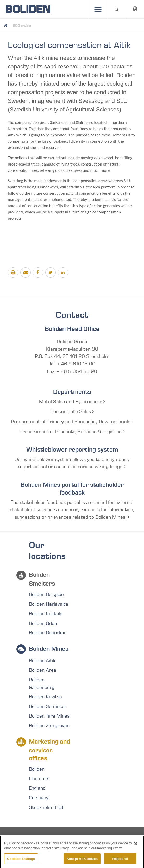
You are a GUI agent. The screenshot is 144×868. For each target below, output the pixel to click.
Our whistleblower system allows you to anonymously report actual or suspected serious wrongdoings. (72, 463)
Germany (39, 798)
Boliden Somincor (48, 706)
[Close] (136, 848)
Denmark (39, 778)
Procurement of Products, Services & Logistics (72, 432)
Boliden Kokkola (46, 614)
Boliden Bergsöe (46, 594)
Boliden (37, 769)
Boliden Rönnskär (48, 633)
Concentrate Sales (72, 411)
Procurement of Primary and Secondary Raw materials (72, 422)
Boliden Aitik (42, 661)
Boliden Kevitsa (45, 697)
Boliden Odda (43, 623)
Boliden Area (43, 670)
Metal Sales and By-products (72, 402)
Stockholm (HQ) (46, 807)
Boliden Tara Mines (49, 716)
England (37, 788)
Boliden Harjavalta (49, 604)
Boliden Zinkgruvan (49, 726)
